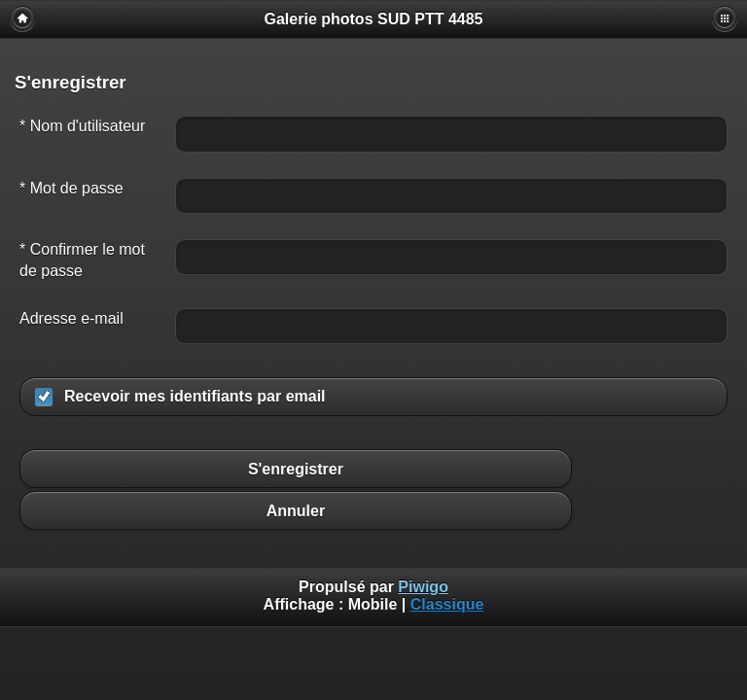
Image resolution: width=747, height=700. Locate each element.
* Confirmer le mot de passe (82, 260)
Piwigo (423, 587)
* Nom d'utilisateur (82, 126)
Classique (447, 604)
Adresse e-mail (71, 318)
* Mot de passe (71, 188)
